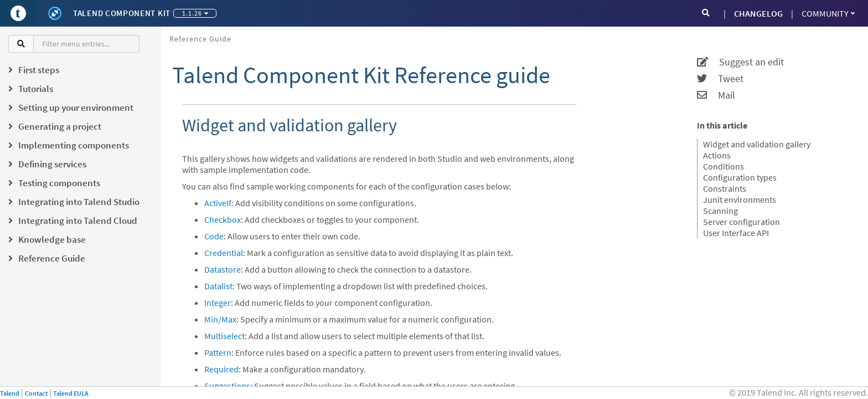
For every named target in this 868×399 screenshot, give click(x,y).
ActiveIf (218, 203)
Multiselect (224, 336)
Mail (716, 95)
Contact (36, 393)
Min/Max (220, 319)
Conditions (724, 166)
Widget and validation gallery (757, 144)
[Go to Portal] (18, 13)
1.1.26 (195, 13)
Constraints (725, 188)
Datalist (218, 286)
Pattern (218, 352)
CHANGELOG (758, 13)
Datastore (223, 269)
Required (221, 369)
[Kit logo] (55, 13)
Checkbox (223, 219)
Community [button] (828, 13)
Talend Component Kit (122, 13)
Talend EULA (71, 393)
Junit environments (740, 199)
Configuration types (740, 177)
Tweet (720, 79)
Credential (224, 253)
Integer (218, 303)
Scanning (720, 211)
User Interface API (736, 233)
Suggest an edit (740, 62)
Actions (717, 155)
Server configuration (742, 222)
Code (214, 236)
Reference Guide (200, 39)
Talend (10, 393)
